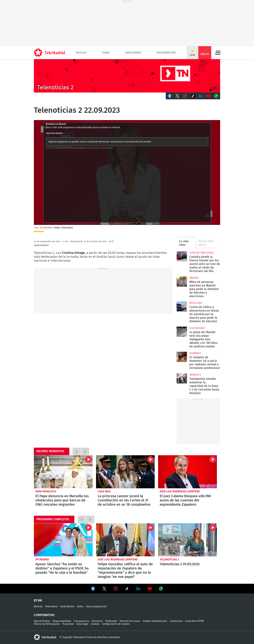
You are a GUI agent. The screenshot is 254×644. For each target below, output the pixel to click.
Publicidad (111, 621)
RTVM (38, 601)
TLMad (106, 53)
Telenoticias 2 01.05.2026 (188, 540)
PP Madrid (42, 560)
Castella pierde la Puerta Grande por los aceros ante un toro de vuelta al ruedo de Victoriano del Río (182, 256)
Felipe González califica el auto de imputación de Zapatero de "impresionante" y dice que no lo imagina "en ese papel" (125, 540)
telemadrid (45, 637)
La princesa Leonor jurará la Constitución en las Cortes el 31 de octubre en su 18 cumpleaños (125, 472)
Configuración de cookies (116, 624)
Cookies (95, 624)
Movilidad (196, 303)
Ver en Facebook (93, 589)
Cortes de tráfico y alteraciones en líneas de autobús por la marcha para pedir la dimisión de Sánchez (182, 307)
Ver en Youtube (150, 589)
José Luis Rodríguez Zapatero (180, 491)
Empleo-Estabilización (155, 621)
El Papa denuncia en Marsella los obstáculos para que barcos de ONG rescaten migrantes (63, 472)
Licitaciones (176, 621)
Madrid (194, 278)
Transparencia (81, 621)
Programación (166, 53)
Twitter (177, 96)
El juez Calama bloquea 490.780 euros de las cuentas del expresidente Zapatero (188, 472)
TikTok (193, 96)
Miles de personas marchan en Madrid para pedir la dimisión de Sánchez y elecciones (182, 281)
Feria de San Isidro (202, 253)
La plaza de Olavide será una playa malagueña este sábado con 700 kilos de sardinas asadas (182, 332)
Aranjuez (195, 375)
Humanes (195, 353)
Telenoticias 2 (169, 560)
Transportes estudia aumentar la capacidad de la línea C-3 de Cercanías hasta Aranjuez (182, 378)
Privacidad (68, 624)
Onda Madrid (133, 53)
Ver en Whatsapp (161, 589)
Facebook (170, 96)
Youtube (208, 96)
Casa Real (104, 491)
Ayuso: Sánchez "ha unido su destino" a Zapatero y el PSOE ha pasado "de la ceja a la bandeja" (63, 540)
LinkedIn (201, 96)
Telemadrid (51, 606)
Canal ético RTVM (194, 621)
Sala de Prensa (42, 621)
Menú (218, 53)
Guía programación (96, 606)
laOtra (80, 606)
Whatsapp (216, 96)
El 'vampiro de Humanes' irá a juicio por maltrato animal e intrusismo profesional (182, 357)
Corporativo (44, 615)
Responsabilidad (62, 621)
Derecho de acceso (130, 621)
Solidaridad (197, 328)
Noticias (81, 53)
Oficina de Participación (47, 624)
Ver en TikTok (127, 589)
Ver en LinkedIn (138, 589)
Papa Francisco (46, 491)
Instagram (185, 96)
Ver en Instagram (116, 589)
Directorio (97, 621)
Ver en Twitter (104, 589)
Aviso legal (82, 624)
